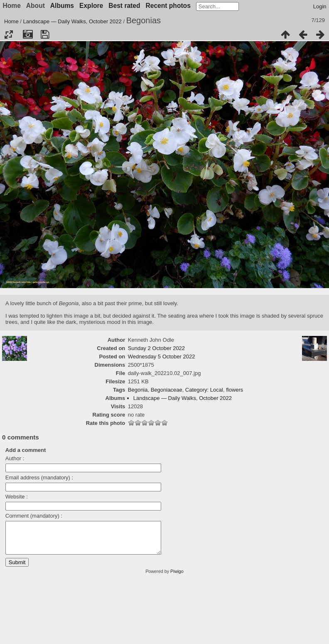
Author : (15, 458)
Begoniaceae (167, 390)
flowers (234, 390)
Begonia (138, 390)
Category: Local (204, 390)
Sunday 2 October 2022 (156, 348)
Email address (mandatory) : (39, 477)
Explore (91, 6)
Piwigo (177, 577)
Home (11, 21)
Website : (17, 497)
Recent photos (168, 6)
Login (320, 6)
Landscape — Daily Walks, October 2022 (72, 21)
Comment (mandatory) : (34, 516)
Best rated (124, 6)
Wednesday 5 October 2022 (162, 357)
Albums (62, 6)
